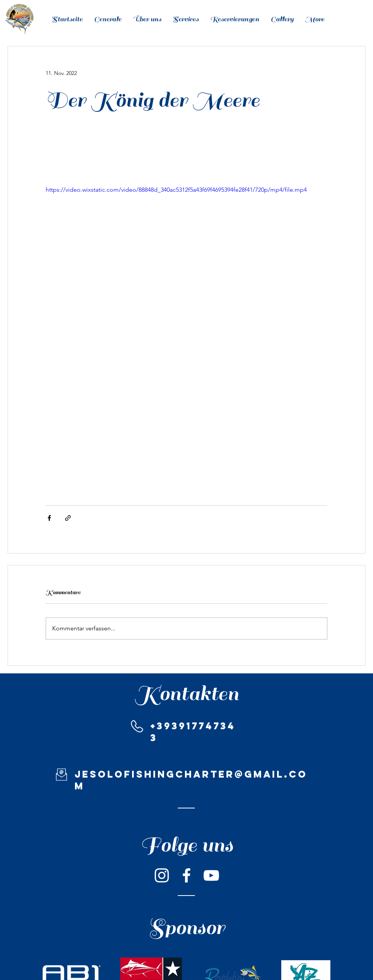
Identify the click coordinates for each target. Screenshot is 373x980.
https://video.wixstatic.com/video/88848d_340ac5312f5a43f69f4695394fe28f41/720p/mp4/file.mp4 (176, 190)
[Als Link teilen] (68, 518)
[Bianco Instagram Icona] (162, 875)
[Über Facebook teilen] (49, 518)
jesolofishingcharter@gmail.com (191, 780)
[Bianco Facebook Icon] (186, 875)
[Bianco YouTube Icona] (211, 875)
